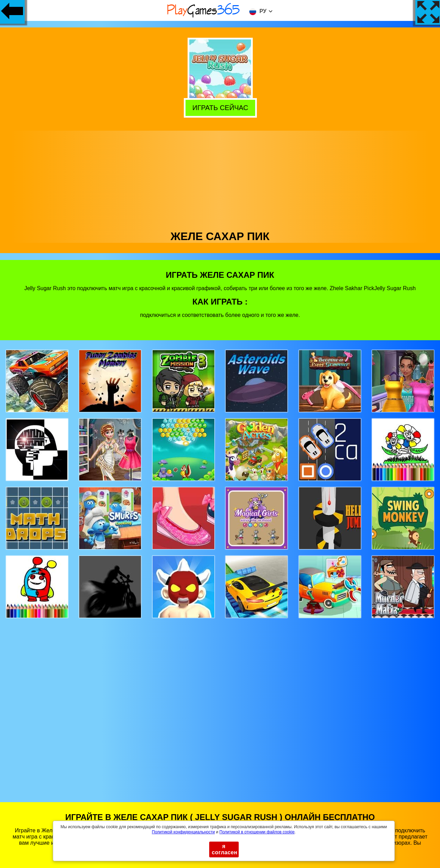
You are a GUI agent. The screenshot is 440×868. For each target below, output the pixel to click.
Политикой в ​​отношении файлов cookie (257, 832)
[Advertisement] (220, 179)
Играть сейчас (219, 108)
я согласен (225, 849)
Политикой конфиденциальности (183, 832)
